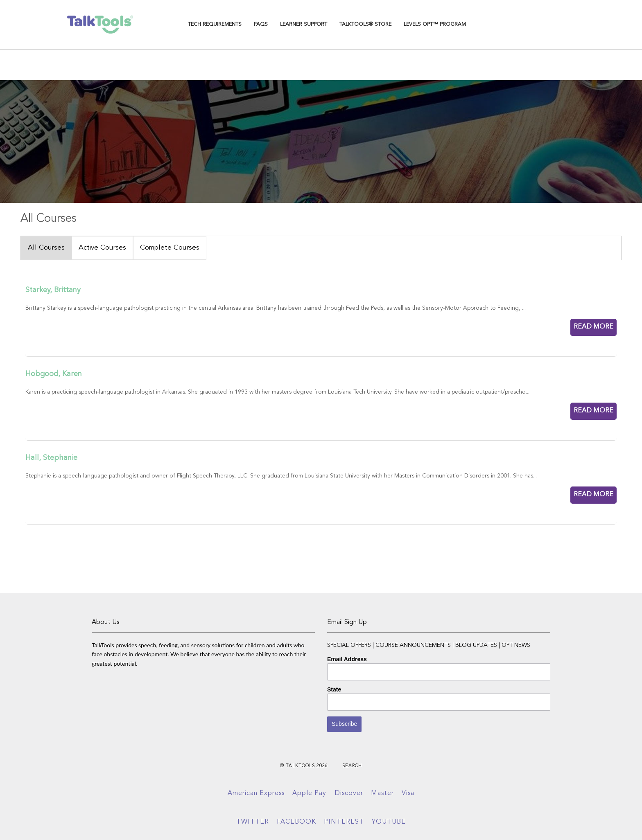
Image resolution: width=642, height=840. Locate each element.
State (334, 689)
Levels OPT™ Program (435, 24)
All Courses (46, 248)
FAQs (261, 24)
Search (352, 766)
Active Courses (102, 248)
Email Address (347, 659)
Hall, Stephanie (51, 458)
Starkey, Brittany (53, 290)
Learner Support (304, 24)
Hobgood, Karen (54, 374)
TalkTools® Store (365, 24)
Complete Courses (170, 248)
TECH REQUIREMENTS (215, 24)
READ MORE (593, 327)
